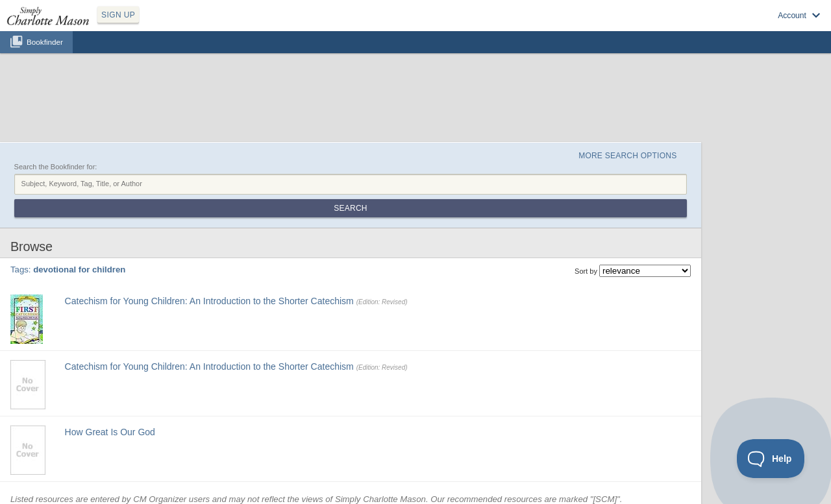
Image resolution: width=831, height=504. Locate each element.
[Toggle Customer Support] (771, 459)
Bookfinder (45, 42)
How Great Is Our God (110, 432)
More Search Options (627, 156)
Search (350, 208)
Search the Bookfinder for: (56, 167)
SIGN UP (118, 15)
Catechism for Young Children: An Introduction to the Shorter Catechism (209, 301)
